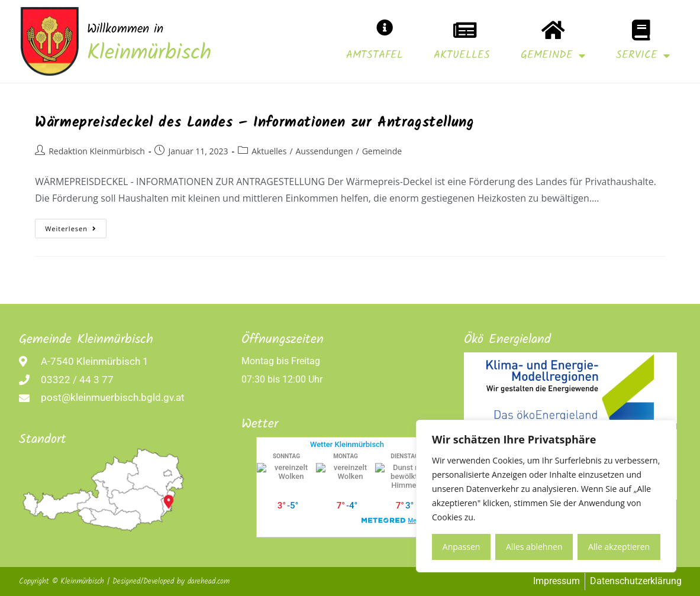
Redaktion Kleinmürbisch (97, 151)
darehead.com (209, 582)
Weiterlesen (76, 226)
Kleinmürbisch (149, 54)
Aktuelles (462, 55)
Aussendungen (325, 151)
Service (643, 56)
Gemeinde (553, 56)
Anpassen (462, 547)
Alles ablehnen (534, 547)
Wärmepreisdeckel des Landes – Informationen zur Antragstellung (254, 123)
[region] (546, 496)
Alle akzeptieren (619, 547)
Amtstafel (375, 55)
